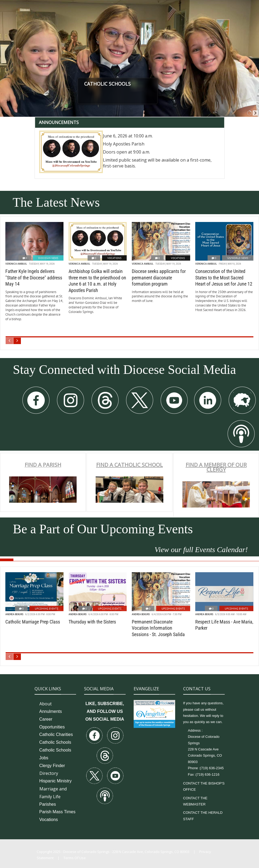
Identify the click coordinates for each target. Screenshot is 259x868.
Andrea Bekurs (14, 614)
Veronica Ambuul (16, 264)
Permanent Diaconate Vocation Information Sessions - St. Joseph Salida (158, 628)
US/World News (238, 258)
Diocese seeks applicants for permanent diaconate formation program (159, 278)
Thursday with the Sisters (92, 622)
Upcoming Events (46, 609)
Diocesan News (48, 258)
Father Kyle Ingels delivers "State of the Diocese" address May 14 (34, 278)
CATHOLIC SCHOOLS (134, 84)
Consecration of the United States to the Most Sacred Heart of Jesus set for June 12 (224, 278)
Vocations (114, 258)
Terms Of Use (75, 858)
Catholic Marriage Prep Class (33, 622)
